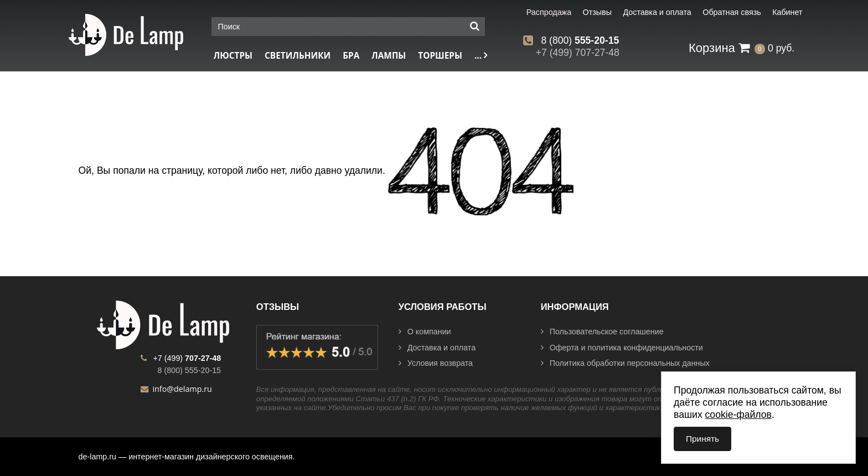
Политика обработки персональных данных (625, 363)
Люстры (233, 56)
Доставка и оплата (437, 348)
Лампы (389, 56)
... (481, 56)
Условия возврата (436, 363)
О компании (425, 332)
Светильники (298, 56)
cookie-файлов (738, 415)
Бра (351, 56)
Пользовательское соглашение (602, 332)
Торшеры (440, 56)
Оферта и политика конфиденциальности (622, 348)
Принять (702, 439)
